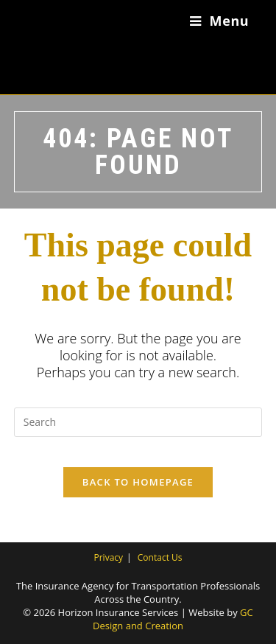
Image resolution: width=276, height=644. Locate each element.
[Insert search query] (138, 422)
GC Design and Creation (173, 619)
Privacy (109, 557)
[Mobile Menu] (220, 21)
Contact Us (160, 557)
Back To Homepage (138, 482)
